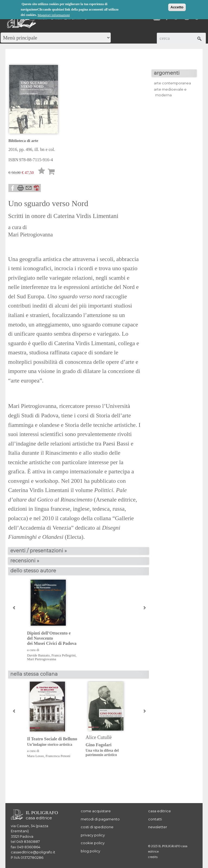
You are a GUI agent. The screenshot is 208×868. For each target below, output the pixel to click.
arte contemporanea (172, 83)
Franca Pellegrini (64, 655)
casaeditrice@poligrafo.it (33, 852)
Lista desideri (42, 172)
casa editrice (160, 811)
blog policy (90, 851)
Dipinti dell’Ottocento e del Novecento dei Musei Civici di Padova (52, 638)
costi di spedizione (97, 827)
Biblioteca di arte (23, 141)
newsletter (158, 827)
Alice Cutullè (99, 737)
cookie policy (93, 843)
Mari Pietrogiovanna (30, 235)
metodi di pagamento (100, 819)
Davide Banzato (38, 655)
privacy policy (93, 835)
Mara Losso (35, 756)
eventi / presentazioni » (39, 551)
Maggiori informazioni (54, 15)
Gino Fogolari (111, 750)
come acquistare (96, 811)
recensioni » (25, 561)
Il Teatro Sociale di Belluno (52, 742)
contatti (155, 819)
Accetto (177, 7)
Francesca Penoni (58, 756)
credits (153, 857)
